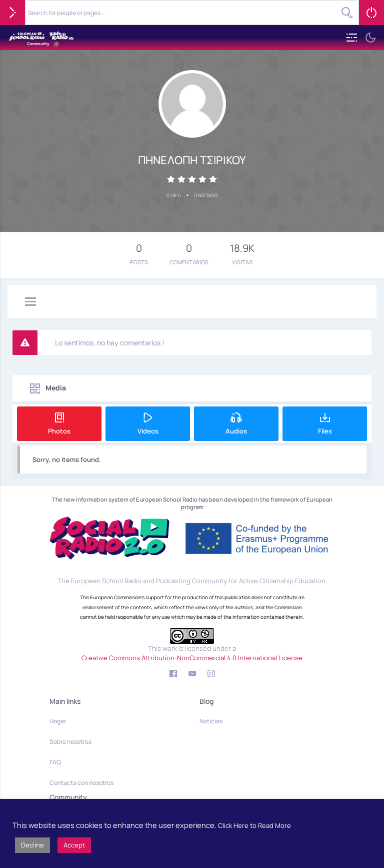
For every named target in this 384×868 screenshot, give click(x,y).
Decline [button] (32, 845)
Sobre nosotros (70, 742)
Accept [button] (74, 845)
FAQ (55, 762)
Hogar (58, 721)
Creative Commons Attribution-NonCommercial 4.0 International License (192, 658)
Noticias (211, 721)
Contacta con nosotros (81, 783)
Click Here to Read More (254, 825)
